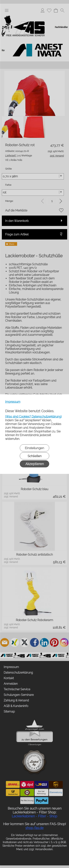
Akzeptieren (35, 464)
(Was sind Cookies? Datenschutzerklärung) (33, 416)
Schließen (35, 456)
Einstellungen (34, 448)
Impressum (13, 402)
